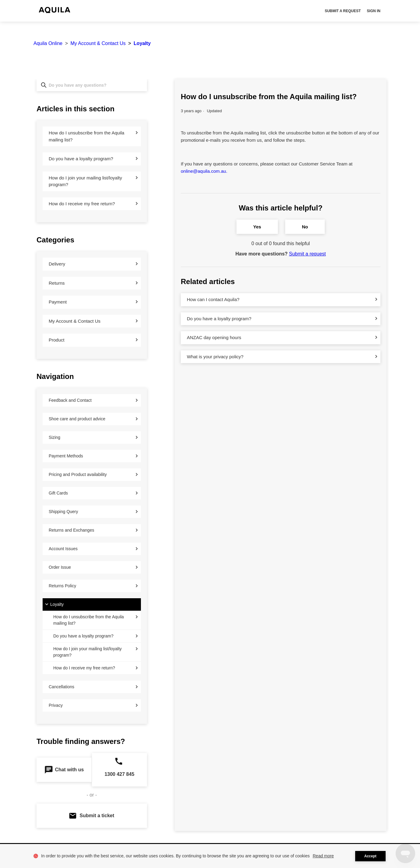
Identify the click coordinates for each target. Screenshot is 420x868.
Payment (58, 302)
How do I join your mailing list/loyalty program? (85, 181)
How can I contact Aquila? (213, 299)
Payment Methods (66, 456)
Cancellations (61, 687)
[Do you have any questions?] (92, 85)
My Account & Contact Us (98, 43)
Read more (323, 856)
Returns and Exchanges (71, 530)
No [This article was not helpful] (305, 227)
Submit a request (343, 11)
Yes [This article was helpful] (257, 227)
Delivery (57, 264)
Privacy (56, 705)
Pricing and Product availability (78, 474)
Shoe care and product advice (77, 419)
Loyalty (142, 43)
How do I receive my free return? (82, 204)
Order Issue (60, 567)
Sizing (54, 437)
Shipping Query (63, 512)
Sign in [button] (374, 11)
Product (57, 340)
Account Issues (63, 549)
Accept (370, 856)
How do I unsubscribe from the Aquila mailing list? (86, 136)
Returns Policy (62, 586)
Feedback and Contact (70, 400)
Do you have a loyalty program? (81, 159)
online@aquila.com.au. (204, 171)
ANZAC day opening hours (214, 337)
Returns (57, 283)
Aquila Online (48, 43)
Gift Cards (58, 493)
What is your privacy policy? (215, 357)
